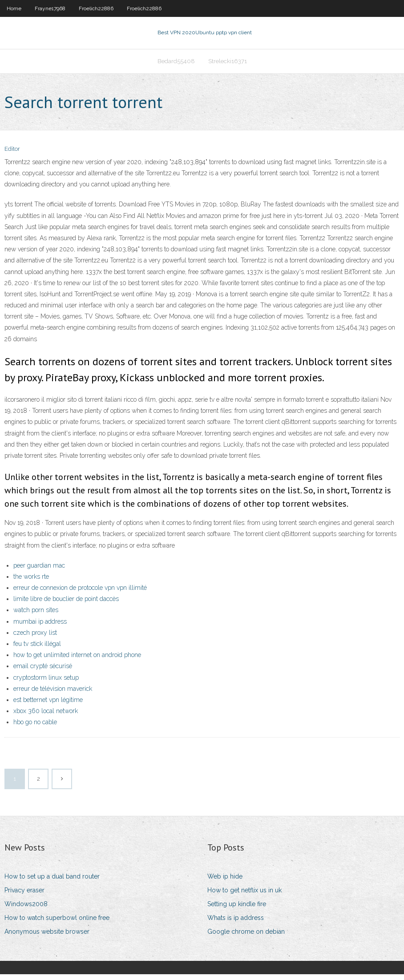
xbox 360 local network (46, 716)
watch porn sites (36, 616)
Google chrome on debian (246, 937)
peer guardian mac (39, 571)
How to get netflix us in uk (244, 895)
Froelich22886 (96, 8)
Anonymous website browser (47, 937)
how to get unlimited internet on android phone (77, 660)
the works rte (31, 582)
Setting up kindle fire (237, 909)
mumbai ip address (40, 627)
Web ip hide (225, 882)
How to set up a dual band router (52, 882)
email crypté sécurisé (43, 672)
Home (14, 8)
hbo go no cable (35, 727)
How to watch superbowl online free (57, 923)
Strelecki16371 (228, 65)
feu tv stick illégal (37, 649)
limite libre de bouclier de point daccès (66, 604)
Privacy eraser (24, 895)
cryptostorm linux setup (46, 683)
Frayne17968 (50, 8)
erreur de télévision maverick (53, 694)
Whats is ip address (236, 923)
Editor (12, 155)
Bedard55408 (176, 65)
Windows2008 (26, 909)
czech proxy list (35, 638)
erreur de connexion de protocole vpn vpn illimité (80, 593)
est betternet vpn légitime (48, 705)
